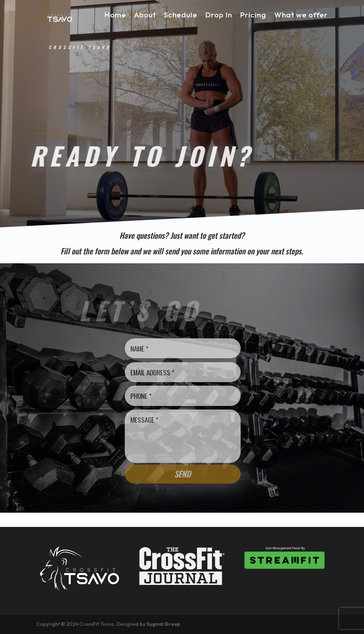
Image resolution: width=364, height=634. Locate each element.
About (145, 15)
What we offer (301, 15)
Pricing (253, 15)
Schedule (181, 15)
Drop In (219, 15)
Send (183, 474)
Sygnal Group (163, 624)
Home (115, 15)
